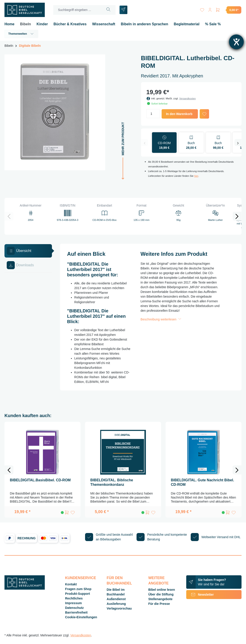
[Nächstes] (238, 143)
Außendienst (116, 599)
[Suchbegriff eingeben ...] (77, 10)
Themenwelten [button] (21, 34)
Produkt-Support (78, 594)
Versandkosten (187, 98)
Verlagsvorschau (119, 608)
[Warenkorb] (228, 10)
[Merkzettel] (202, 9)
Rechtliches (74, 598)
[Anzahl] (153, 114)
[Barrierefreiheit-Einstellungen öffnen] (236, 42)
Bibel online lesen (162, 590)
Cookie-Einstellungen (81, 617)
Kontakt (71, 584)
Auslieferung (116, 604)
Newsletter (200, 595)
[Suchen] (108, 10)
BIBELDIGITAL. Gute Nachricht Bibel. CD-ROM (202, 482)
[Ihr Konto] (210, 9)
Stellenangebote (160, 599)
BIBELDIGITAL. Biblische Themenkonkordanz (112, 482)
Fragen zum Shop (78, 589)
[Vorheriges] (145, 143)
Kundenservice (81, 578)
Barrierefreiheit (76, 612)
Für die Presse (159, 604)
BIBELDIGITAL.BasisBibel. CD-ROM (40, 480)
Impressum (74, 603)
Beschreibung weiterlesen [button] (161, 319)
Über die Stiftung (161, 594)
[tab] (28, 251)
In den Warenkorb (179, 114)
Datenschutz (74, 608)
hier (196, 176)
